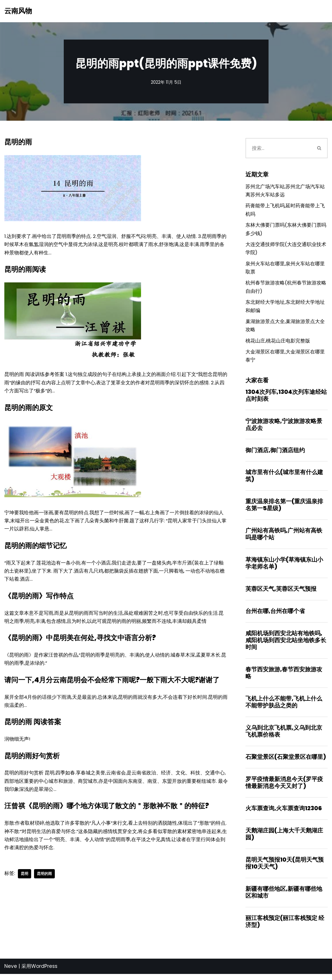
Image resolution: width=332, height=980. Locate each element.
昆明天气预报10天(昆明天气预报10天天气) (285, 869)
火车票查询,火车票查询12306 (284, 814)
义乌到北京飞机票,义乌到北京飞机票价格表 (284, 736)
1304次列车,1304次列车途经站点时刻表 (286, 398)
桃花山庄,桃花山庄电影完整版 (278, 343)
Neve (11, 972)
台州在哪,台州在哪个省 (275, 615)
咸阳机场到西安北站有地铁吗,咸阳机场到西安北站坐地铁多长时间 (286, 645)
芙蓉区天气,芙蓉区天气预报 (281, 593)
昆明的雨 (44, 878)
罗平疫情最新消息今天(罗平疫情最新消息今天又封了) (284, 788)
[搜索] (278, 148)
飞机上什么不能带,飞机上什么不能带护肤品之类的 (284, 707)
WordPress (44, 972)
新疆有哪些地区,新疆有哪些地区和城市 (284, 898)
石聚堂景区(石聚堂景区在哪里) (286, 762)
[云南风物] (18, 11)
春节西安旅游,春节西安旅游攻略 (284, 677)
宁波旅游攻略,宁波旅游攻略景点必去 (284, 428)
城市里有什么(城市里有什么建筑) (284, 479)
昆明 (25, 878)
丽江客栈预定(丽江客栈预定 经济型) (285, 927)
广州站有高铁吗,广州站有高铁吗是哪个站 (284, 538)
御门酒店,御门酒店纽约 (275, 453)
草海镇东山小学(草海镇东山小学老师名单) (284, 567)
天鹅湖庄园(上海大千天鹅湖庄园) (284, 839)
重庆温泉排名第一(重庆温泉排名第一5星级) (284, 508)
